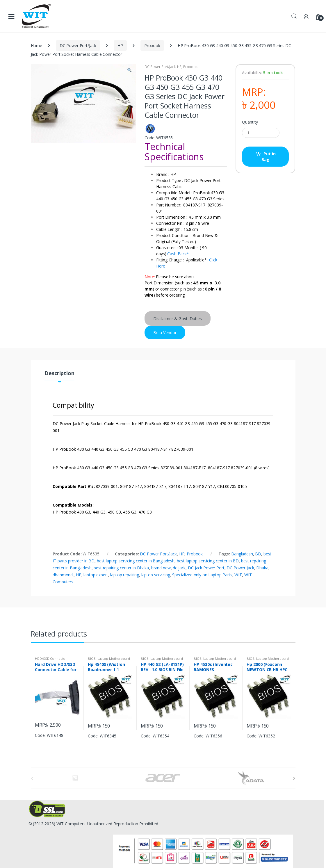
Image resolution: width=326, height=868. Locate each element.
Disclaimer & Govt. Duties (178, 319)
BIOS (92, 658)
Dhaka (262, 568)
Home (36, 46)
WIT (238, 575)
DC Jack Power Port (206, 568)
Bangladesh (242, 554)
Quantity (250, 122)
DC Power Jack (240, 568)
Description (59, 374)
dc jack (179, 568)
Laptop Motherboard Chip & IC (109, 660)
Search (294, 16)
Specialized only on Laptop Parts (202, 575)
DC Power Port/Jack (78, 46)
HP (120, 46)
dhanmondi (63, 575)
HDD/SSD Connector (51, 658)
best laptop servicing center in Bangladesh (136, 561)
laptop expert (96, 575)
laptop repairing (125, 575)
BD (258, 554)
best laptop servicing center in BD (208, 561)
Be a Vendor (165, 333)
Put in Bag (269, 157)
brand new (161, 568)
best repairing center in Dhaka (121, 568)
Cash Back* (178, 254)
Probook (152, 46)
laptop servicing (156, 575)
